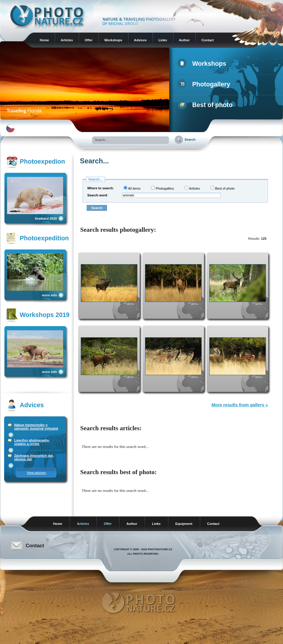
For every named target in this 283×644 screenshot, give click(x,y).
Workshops (113, 40)
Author (184, 40)
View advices (36, 473)
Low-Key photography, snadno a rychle (32, 442)
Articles (67, 40)
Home (44, 40)
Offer (89, 40)
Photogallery (205, 84)
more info (49, 295)
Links (163, 40)
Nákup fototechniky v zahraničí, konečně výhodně (36, 427)
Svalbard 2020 (46, 218)
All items (132, 188)
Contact (208, 40)
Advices (140, 40)
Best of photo (206, 105)
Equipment (184, 524)
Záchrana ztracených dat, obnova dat (34, 457)
